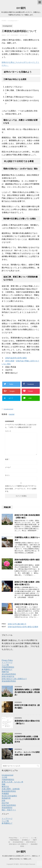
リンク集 (5, 665)
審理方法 (5, 787)
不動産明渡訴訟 (8, 667)
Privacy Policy (7, 660)
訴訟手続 (5, 803)
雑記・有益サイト (9, 810)
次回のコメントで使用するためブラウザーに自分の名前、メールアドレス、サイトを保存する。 (21, 489)
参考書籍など (7, 669)
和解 (3, 784)
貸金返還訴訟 (7, 808)
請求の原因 (10, 361)
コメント (8, 431)
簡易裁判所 (6, 798)
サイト (7, 475)
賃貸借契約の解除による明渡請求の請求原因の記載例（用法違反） (27, 692)
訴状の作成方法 (8, 676)
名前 (7, 459)
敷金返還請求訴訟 (9, 791)
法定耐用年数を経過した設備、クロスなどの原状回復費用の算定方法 (27, 739)
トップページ (7, 662)
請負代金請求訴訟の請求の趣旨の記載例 (23, 627)
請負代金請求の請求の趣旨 (16, 358)
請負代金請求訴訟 (9, 805)
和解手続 (5, 672)
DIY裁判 (21, 8)
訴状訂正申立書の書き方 (17, 624)
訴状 (3, 801)
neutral (12, 414)
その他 (4, 777)
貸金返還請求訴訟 (9, 681)
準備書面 (5, 794)
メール (8, 467)
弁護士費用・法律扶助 (11, 789)
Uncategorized (8, 409)
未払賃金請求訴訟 (9, 674)
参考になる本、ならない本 (12, 782)
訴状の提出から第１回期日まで (14, 679)
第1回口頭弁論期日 (9, 796)
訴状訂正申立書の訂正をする (26, 604)
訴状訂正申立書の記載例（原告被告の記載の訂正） (27, 583)
